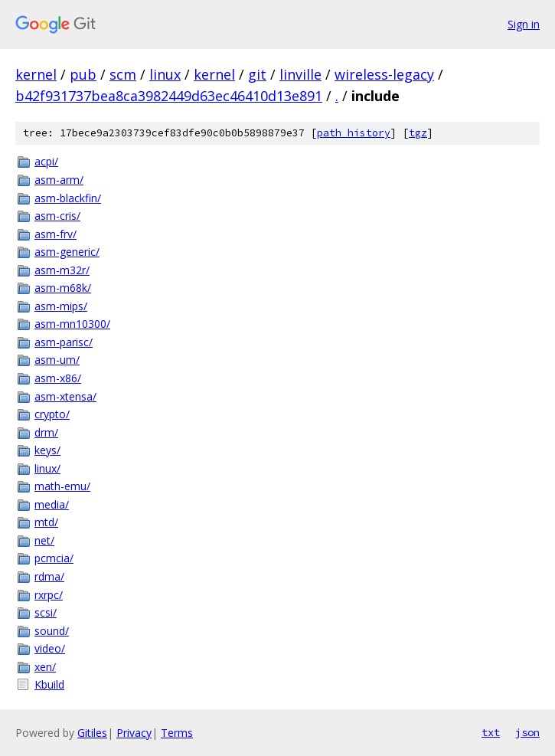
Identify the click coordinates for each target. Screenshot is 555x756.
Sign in (524, 24)
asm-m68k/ (63, 288)
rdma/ (49, 576)
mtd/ (46, 522)
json (527, 732)
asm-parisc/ (64, 342)
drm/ (46, 432)
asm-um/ (57, 360)
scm (123, 74)
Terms (177, 733)
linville (300, 74)
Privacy (134, 733)
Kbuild (49, 684)
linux (165, 74)
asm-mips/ (61, 306)
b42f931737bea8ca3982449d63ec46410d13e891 (169, 96)
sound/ (52, 631)
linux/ (47, 468)
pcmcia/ (54, 558)
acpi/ (46, 161)
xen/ (45, 667)
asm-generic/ (67, 252)
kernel (36, 74)
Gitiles (92, 733)
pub (83, 74)
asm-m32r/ (62, 270)
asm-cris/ (57, 216)
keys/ (47, 450)
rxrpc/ (49, 595)
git (257, 74)
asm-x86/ (58, 378)
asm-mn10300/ (72, 324)
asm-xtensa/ (65, 396)
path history (354, 133)
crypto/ (52, 414)
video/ (50, 648)
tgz (418, 133)
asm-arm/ (59, 180)
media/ (52, 504)
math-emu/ (62, 486)
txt (491, 732)
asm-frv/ (55, 234)
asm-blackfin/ (68, 198)
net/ (44, 540)
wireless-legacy (384, 74)
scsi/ (46, 612)
